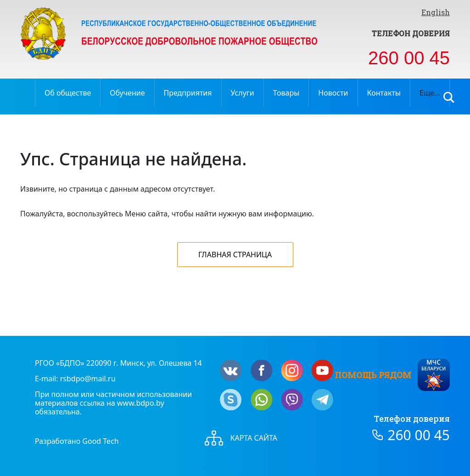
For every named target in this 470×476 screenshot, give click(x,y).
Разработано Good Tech (77, 441)
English (436, 12)
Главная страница (235, 255)
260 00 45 (409, 58)
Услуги (243, 93)
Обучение (127, 93)
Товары (286, 93)
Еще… (430, 93)
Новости (333, 93)
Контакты (384, 93)
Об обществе (68, 93)
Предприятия (188, 93)
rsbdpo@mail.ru (88, 379)
